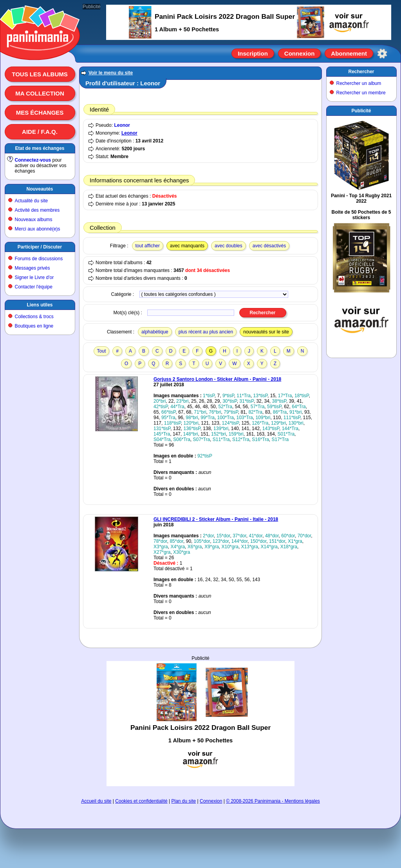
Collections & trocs (34, 317)
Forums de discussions (39, 259)
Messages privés (33, 268)
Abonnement (349, 53)
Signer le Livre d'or (34, 277)
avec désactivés (269, 246)
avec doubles (228, 246)
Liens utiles (40, 305)
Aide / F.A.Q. (40, 132)
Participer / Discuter (40, 247)
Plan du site (184, 801)
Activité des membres (37, 210)
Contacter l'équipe (34, 287)
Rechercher (361, 72)
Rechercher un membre (361, 93)
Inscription (253, 53)
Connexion (300, 53)
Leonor (122, 125)
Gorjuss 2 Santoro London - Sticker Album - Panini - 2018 (217, 379)
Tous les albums (40, 74)
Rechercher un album (359, 83)
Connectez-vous (33, 160)
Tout (102, 351)
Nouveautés (40, 189)
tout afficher (148, 246)
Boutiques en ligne (34, 326)
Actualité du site (32, 201)
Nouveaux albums (34, 220)
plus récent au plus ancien (206, 332)
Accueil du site (96, 801)
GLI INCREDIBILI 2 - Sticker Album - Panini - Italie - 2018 (216, 519)
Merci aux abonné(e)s (38, 229)
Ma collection (40, 93)
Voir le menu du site (111, 73)
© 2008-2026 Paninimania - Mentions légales (273, 801)
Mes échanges (40, 113)
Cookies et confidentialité (141, 801)
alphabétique (155, 332)
